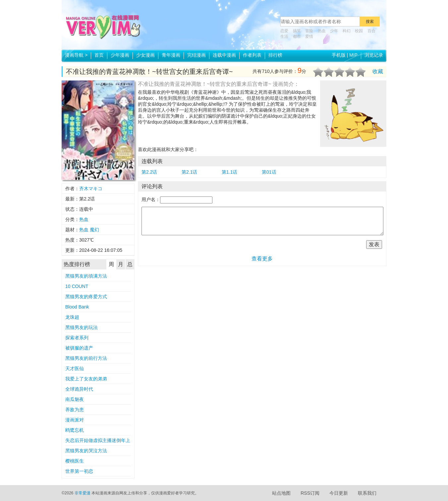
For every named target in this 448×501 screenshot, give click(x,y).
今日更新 (339, 493)
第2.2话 (149, 172)
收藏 (378, 71)
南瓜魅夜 (75, 399)
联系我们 (367, 493)
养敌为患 (75, 410)
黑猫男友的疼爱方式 (86, 297)
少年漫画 (120, 55)
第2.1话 (189, 172)
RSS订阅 (310, 493)
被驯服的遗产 (79, 348)
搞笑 (297, 31)
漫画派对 (75, 420)
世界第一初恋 (79, 471)
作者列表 (252, 55)
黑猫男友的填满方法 (86, 276)
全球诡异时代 (79, 389)
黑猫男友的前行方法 (86, 358)
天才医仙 (75, 368)
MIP (353, 55)
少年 (334, 31)
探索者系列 (77, 338)
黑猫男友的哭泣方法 (86, 451)
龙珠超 (72, 317)
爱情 (309, 36)
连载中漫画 (224, 55)
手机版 (339, 55)
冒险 (309, 31)
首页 (99, 55)
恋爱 (284, 31)
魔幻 (94, 230)
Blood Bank (77, 307)
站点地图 (281, 493)
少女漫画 (145, 55)
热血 (322, 31)
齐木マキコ (91, 189)
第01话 (269, 172)
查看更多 (262, 259)
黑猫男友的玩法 (82, 327)
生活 (284, 36)
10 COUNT (77, 286)
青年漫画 (171, 55)
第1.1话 (229, 172)
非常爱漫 (83, 493)
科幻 (347, 31)
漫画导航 (76, 55)
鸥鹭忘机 (75, 430)
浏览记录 (374, 55)
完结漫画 (196, 55)
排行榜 (275, 55)
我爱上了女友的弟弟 (86, 379)
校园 (359, 31)
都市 (297, 36)
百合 (371, 31)
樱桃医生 (75, 461)
